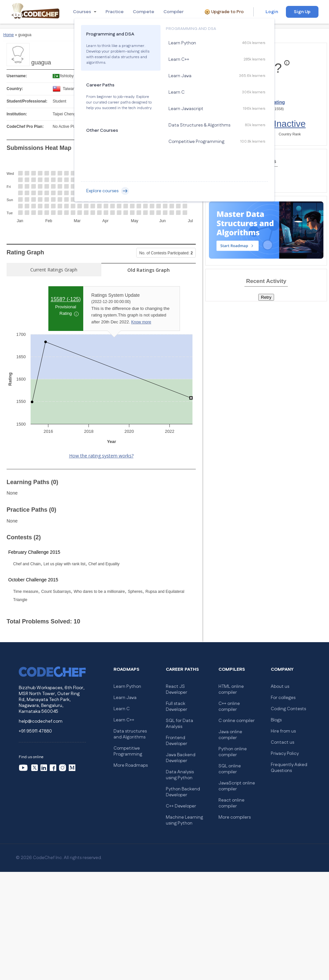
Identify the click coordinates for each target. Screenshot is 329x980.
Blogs (276, 720)
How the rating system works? (101, 456)
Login (272, 12)
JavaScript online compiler (237, 786)
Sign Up (302, 12)
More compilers (235, 817)
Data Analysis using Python (180, 775)
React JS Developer (177, 689)
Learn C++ (124, 720)
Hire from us (283, 731)
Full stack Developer (177, 707)
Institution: (17, 114)
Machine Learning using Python (184, 820)
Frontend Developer (177, 741)
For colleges (283, 698)
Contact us (282, 742)
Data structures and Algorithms (130, 734)
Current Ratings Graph (54, 270)
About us (280, 687)
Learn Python (127, 687)
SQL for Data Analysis (179, 724)
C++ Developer (181, 806)
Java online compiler (230, 735)
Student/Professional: (27, 101)
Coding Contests (288, 709)
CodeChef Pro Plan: (25, 127)
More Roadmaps (131, 765)
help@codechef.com (41, 721)
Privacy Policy (285, 754)
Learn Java (125, 698)
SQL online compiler (230, 769)
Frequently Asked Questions (289, 768)
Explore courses (108, 191)
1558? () (66, 299)
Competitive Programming (128, 751)
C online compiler (237, 721)
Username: (17, 76)
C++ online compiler (229, 707)
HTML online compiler (231, 689)
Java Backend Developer (181, 758)
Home (9, 35)
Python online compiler (233, 752)
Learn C (122, 709)
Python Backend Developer (183, 792)
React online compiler (231, 803)
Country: (15, 89)
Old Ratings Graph (149, 270)
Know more (141, 322)
